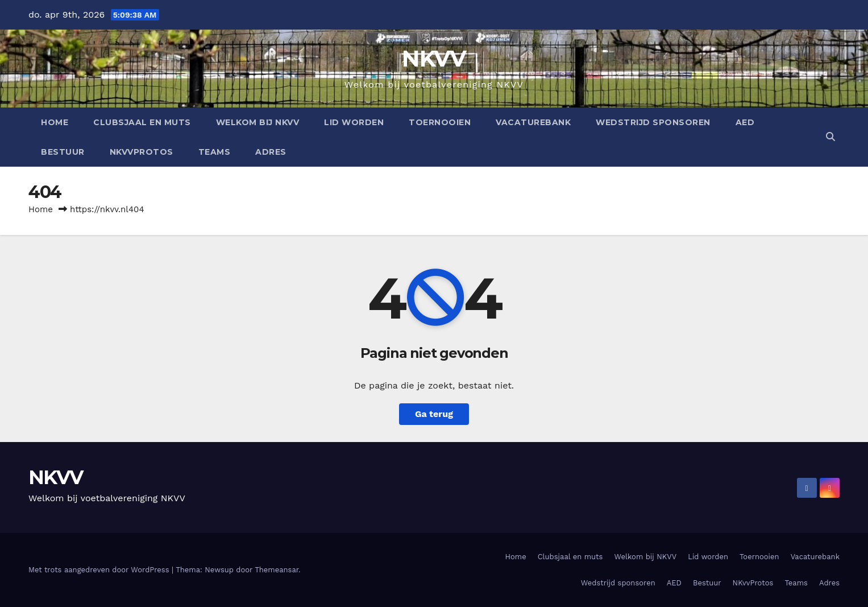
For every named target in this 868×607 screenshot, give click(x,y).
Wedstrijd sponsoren (653, 122)
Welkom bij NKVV (258, 122)
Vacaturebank (533, 122)
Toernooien (440, 122)
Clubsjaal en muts (142, 122)
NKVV (434, 58)
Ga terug (434, 414)
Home (55, 122)
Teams (215, 152)
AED (745, 122)
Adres (271, 152)
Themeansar (277, 570)
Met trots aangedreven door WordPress (100, 570)
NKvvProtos (142, 152)
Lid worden (354, 122)
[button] (830, 137)
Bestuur (63, 152)
